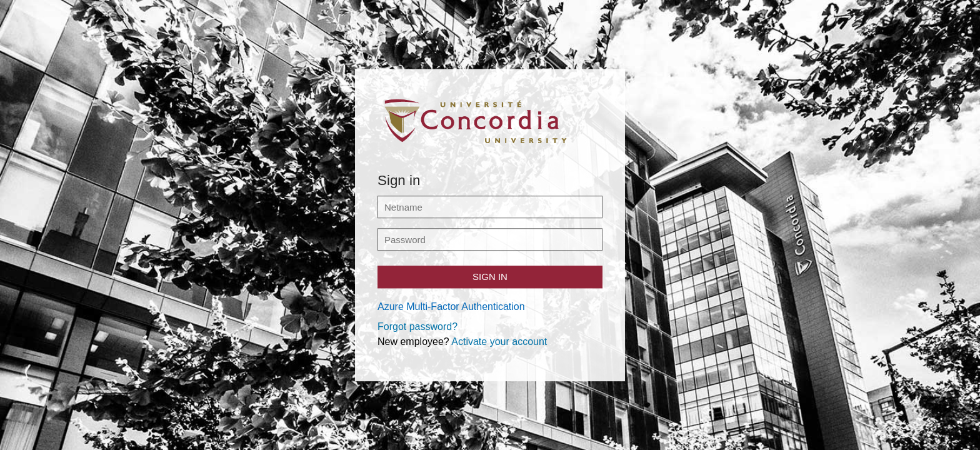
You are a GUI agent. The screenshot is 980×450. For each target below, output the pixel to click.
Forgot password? (417, 327)
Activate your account (499, 342)
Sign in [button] (490, 277)
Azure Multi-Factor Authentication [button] (451, 307)
